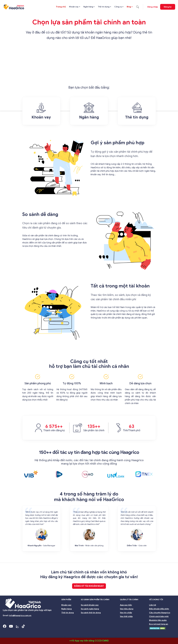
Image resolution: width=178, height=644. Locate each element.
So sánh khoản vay (90, 605)
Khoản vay (74, 7)
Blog (129, 7)
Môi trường (154, 632)
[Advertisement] (89, 64)
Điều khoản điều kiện (159, 609)
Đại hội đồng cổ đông (119, 632)
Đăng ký (168, 7)
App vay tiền (126, 605)
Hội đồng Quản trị (27, 632)
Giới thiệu (9, 632)
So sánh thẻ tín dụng (91, 613)
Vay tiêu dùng (127, 609)
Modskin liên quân (158, 620)
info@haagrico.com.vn (20, 616)
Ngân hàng (88, 7)
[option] (33, 474)
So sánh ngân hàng (90, 609)
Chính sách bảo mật (159, 616)
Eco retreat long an (159, 624)
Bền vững (139, 632)
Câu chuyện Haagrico (160, 613)
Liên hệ (153, 605)
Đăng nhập (153, 7)
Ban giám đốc (47, 632)
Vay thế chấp (126, 616)
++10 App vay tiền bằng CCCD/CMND (89, 641)
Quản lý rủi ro (99, 632)
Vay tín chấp (126, 613)
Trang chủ (61, 7)
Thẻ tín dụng (104, 7)
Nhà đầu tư (82, 632)
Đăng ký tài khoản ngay (89, 586)
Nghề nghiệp (170, 632)
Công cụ (118, 7)
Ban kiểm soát (65, 632)
